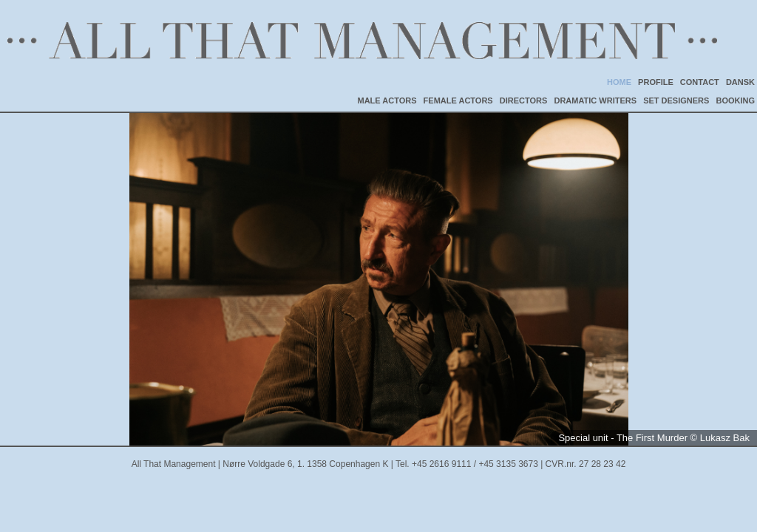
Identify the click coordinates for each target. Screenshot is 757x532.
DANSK (740, 82)
